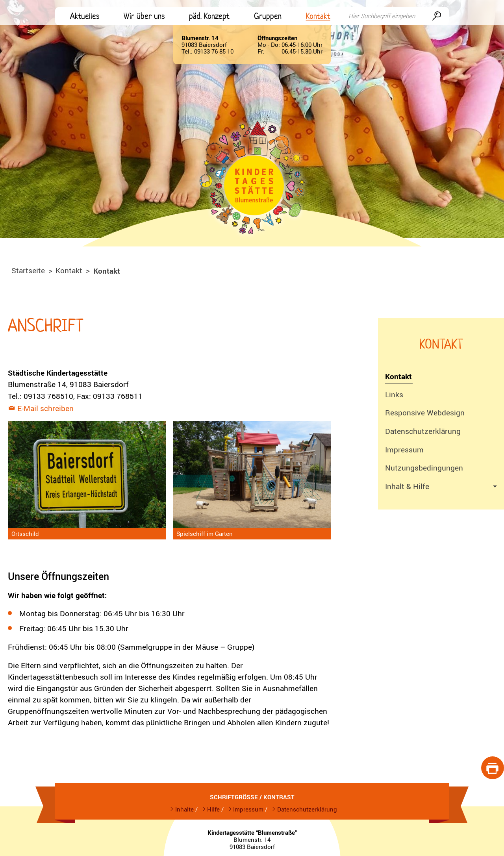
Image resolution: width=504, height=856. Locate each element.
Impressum (404, 450)
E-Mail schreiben (45, 408)
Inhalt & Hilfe (407, 486)
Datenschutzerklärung (423, 431)
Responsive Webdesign (425, 413)
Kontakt (398, 376)
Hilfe (213, 809)
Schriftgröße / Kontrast (252, 797)
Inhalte (184, 809)
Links (394, 395)
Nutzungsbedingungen (424, 468)
